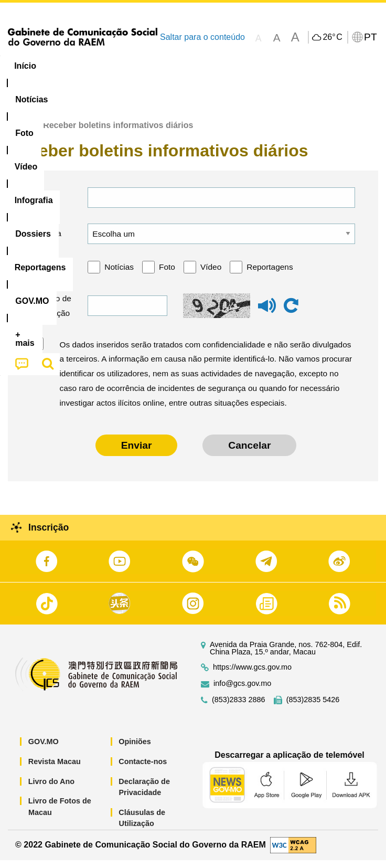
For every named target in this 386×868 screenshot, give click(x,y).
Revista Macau (55, 770)
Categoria (52, 275)
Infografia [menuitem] (212, 66)
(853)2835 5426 (313, 708)
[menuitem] (71, 66)
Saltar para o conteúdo (202, 37)
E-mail (46, 205)
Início (19, 134)
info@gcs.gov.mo (242, 692)
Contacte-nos (143, 770)
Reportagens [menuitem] (333, 66)
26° (332, 37)
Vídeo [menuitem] (161, 66)
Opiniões (135, 750)
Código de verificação (51, 314)
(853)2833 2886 (239, 708)
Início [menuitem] (25, 66)
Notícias (119, 275)
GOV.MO (44, 750)
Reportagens (270, 275)
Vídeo (211, 275)
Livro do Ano (51, 789)
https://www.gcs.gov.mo (252, 676)
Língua (48, 242)
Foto (167, 275)
